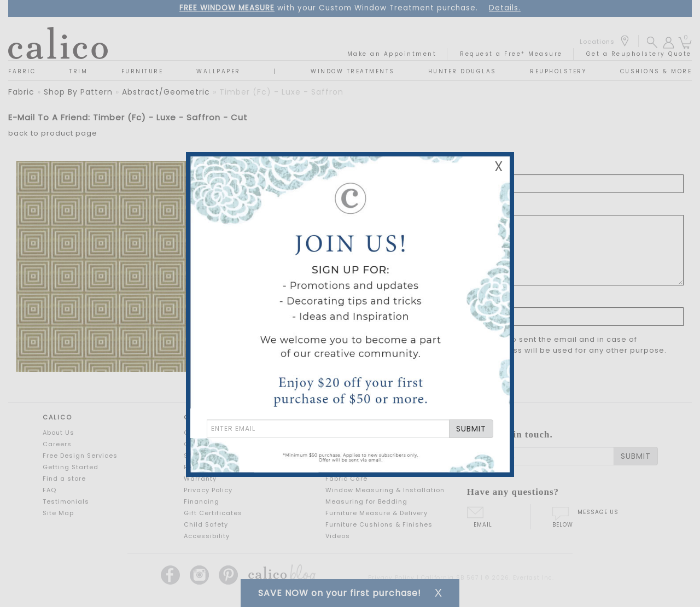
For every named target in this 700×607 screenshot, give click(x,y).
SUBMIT (471, 429)
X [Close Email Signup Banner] (499, 167)
